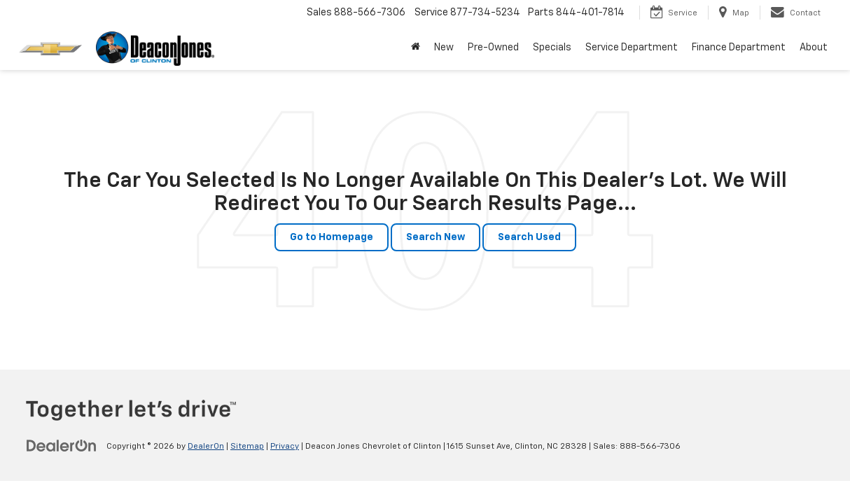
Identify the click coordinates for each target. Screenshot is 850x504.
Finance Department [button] (739, 48)
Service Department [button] (632, 48)
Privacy (285, 447)
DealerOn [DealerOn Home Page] (206, 447)
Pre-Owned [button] (493, 48)
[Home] (416, 48)
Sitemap (247, 447)
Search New (436, 237)
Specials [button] (552, 48)
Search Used (529, 237)
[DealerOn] (62, 446)
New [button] (444, 48)
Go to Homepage (332, 237)
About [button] (814, 48)
